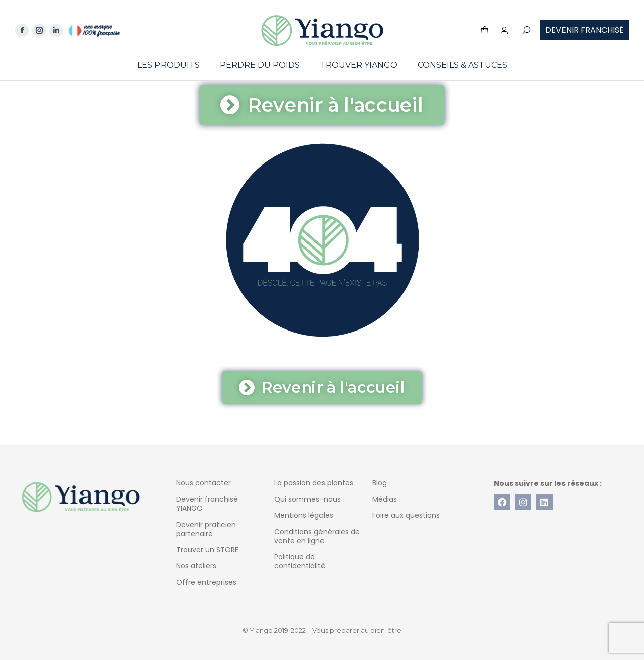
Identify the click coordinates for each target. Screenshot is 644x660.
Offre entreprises (206, 582)
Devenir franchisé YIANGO (207, 504)
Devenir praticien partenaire (206, 529)
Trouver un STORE (207, 550)
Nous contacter (204, 483)
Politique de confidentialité (300, 561)
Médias (385, 499)
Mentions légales (304, 515)
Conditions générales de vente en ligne (317, 536)
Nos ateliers (196, 566)
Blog (380, 483)
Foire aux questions (406, 515)
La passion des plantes (314, 483)
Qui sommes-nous (307, 499)
